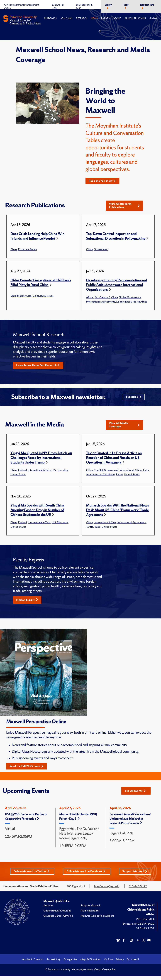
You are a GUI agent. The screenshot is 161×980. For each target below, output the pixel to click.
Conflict (98, 473)
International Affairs (39, 473)
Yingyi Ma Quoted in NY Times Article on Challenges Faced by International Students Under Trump (41, 461)
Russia (119, 478)
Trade (97, 530)
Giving (153, 18)
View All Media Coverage (124, 428)
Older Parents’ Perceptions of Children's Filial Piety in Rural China (41, 283)
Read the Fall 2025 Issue (28, 770)
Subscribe (133, 399)
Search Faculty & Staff (84, 7)
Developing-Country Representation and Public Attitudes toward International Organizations (117, 286)
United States (18, 478)
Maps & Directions (90, 964)
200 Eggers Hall (145, 923)
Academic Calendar (33, 964)
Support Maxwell (136, 875)
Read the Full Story (104, 181)
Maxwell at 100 (58, 7)
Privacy (120, 964)
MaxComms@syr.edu (107, 891)
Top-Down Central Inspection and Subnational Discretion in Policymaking (116, 237)
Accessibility (53, 964)
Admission (66, 18)
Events (105, 18)
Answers (48, 910)
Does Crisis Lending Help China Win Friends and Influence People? (37, 237)
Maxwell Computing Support (97, 920)
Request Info (147, 5)
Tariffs (90, 530)
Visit (126, 5)
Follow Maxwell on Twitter (31, 875)
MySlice (108, 964)
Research (82, 18)
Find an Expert (28, 603)
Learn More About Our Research (40, 366)
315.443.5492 (138, 891)
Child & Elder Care (21, 296)
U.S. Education (60, 473)
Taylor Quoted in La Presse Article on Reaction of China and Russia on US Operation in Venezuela (114, 461)
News (94, 18)
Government (101, 250)
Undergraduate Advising (57, 915)
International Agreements (101, 302)
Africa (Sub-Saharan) (98, 298)
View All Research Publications (124, 206)
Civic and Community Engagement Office (22, 7)
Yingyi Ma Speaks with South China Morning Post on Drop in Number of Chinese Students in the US (37, 513)
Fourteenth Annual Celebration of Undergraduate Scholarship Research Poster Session (130, 823)
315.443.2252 (145, 933)
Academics (50, 18)
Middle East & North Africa (132, 302)
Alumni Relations (135, 18)
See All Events (137, 794)
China (14, 250)
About (117, 18)
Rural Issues (47, 296)
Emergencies (70, 964)
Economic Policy (27, 250)
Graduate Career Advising (58, 920)
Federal (22, 473)
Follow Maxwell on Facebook (87, 875)
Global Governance (130, 298)
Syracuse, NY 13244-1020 (139, 928)
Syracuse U (133, 964)
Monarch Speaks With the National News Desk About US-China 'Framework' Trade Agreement (118, 513)
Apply (109, 5)
